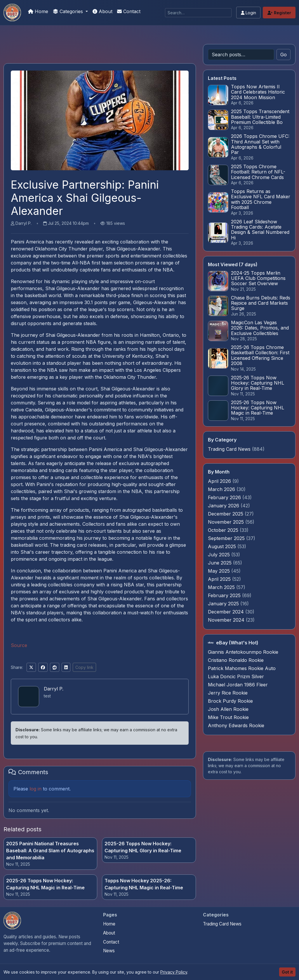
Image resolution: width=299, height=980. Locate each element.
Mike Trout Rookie (228, 717)
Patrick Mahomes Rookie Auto (242, 668)
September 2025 (227, 538)
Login (248, 13)
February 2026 (225, 497)
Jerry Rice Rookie (228, 693)
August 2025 (223, 546)
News (109, 951)
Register (279, 13)
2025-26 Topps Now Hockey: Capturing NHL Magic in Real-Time (45, 884)
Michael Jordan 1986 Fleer (238, 685)
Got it (287, 972)
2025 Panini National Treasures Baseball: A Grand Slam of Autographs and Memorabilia (50, 851)
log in (35, 789)
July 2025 (220, 555)
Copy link (84, 667)
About (102, 11)
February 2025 (225, 595)
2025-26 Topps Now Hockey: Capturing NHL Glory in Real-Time (143, 847)
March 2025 (222, 587)
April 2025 (220, 579)
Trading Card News (229, 449)
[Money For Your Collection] (12, 13)
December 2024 (227, 612)
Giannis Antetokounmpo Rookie (243, 652)
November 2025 (227, 522)
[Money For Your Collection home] (12, 921)
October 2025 (224, 530)
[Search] (198, 13)
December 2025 (226, 514)
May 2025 (220, 571)
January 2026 (224, 506)
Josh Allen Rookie (228, 709)
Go (284, 55)
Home (38, 11)
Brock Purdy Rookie (230, 701)
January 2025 (224, 604)
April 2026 (220, 481)
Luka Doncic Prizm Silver (236, 676)
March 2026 (222, 489)
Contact (129, 11)
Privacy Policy (174, 972)
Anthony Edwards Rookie (236, 725)
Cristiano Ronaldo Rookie (236, 660)
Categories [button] (69, 11)
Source (19, 645)
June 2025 (220, 563)
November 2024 (227, 620)
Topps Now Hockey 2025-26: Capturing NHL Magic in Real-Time (144, 884)
